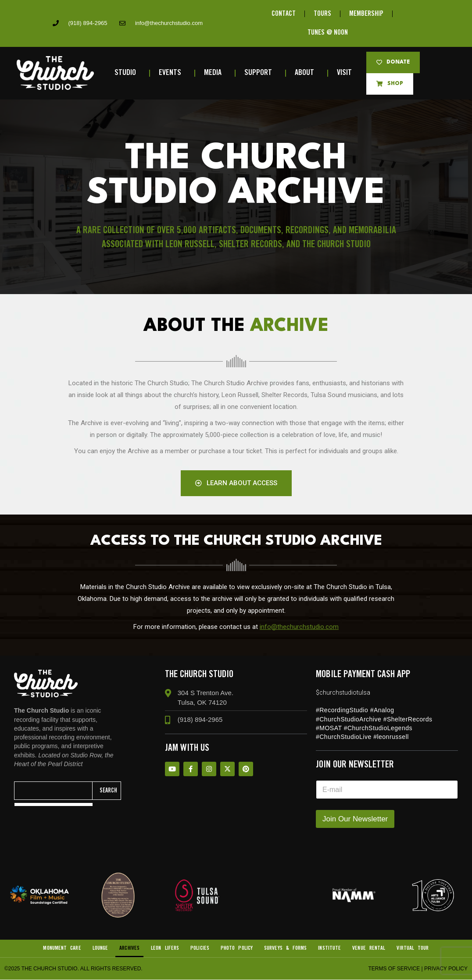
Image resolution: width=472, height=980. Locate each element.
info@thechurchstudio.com (299, 627)
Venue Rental (369, 949)
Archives (129, 949)
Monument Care (62, 949)
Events (172, 73)
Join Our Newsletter (355, 819)
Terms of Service (394, 969)
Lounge (100, 949)
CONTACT (284, 14)
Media (215, 73)
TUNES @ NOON (328, 33)
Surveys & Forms (286, 949)
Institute (330, 949)
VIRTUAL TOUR (413, 949)
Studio (127, 73)
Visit (347, 73)
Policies (200, 949)
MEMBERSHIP (366, 14)
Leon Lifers (165, 949)
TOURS (322, 14)
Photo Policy (237, 949)
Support (260, 73)
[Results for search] (54, 805)
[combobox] (54, 791)
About (307, 73)
